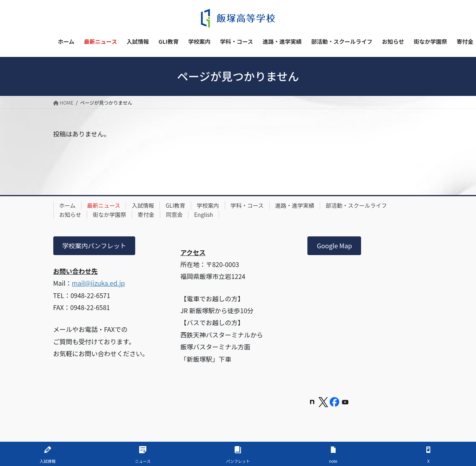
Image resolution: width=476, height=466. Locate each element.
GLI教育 (175, 205)
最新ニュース (104, 205)
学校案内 (208, 205)
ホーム (68, 205)
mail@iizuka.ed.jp (98, 283)
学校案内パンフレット (94, 246)
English (204, 214)
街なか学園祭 (109, 214)
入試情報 (143, 205)
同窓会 (174, 214)
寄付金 (146, 214)
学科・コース (247, 205)
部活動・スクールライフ (356, 205)
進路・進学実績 (295, 205)
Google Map (334, 246)
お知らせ (70, 214)
